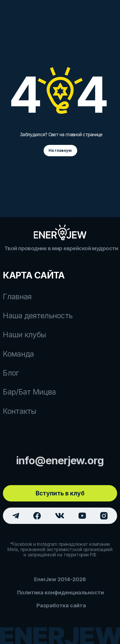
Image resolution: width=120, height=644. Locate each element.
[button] (60, 493)
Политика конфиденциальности (61, 593)
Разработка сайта (61, 605)
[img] (60, 232)
